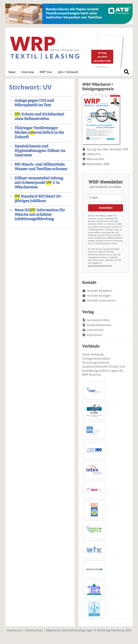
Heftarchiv (94, 154)
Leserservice (95, 330)
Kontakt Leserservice (101, 300)
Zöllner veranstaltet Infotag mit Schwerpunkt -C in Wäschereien (39, 183)
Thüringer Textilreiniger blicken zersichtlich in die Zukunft (39, 133)
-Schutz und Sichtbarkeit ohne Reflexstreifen (39, 117)
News (12, 72)
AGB (96, 263)
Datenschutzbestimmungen (100, 266)
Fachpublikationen (99, 325)
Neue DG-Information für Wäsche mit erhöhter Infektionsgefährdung (40, 215)
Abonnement (96, 159)
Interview (28, 72)
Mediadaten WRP (98, 164)
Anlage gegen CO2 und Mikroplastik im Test (34, 103)
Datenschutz (34, 630)
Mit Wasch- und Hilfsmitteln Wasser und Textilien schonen (41, 167)
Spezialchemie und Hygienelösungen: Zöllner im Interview (40, 151)
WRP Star (46, 72)
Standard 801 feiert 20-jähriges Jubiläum (38, 199)
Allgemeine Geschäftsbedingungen (69, 630)
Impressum (94, 335)
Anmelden (106, 208)
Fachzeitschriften (98, 320)
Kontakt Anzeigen (99, 296)
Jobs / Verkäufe (68, 72)
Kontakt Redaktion (100, 291)
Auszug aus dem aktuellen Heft (108, 149)
